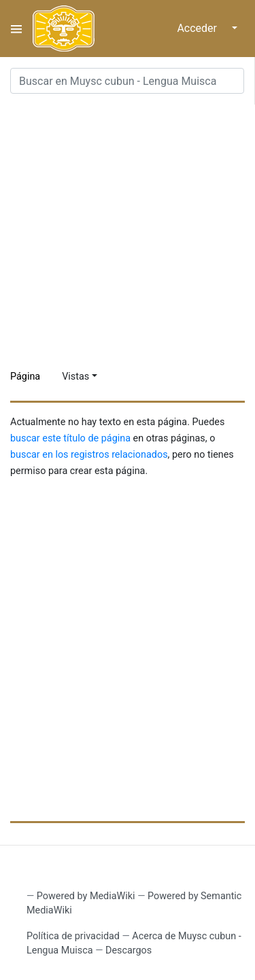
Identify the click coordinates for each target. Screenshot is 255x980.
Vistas (75, 377)
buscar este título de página (70, 438)
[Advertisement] (128, 232)
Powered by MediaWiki (86, 896)
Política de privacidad (73, 936)
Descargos (129, 950)
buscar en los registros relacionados (89, 455)
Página (25, 377)
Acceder (197, 28)
